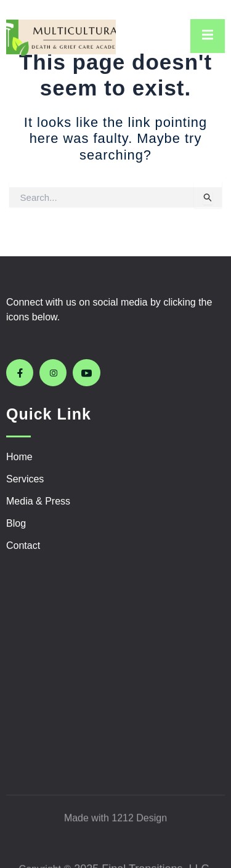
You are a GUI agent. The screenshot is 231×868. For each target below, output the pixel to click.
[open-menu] (208, 36)
